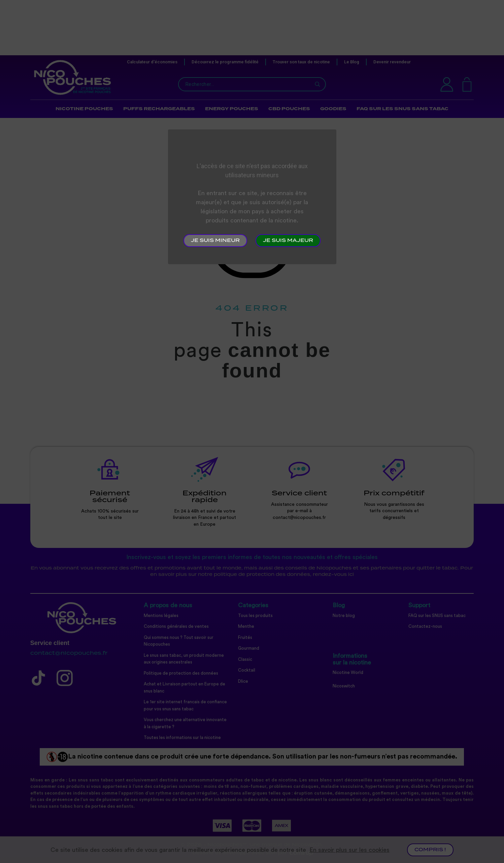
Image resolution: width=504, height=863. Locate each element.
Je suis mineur (215, 241)
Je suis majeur (288, 241)
